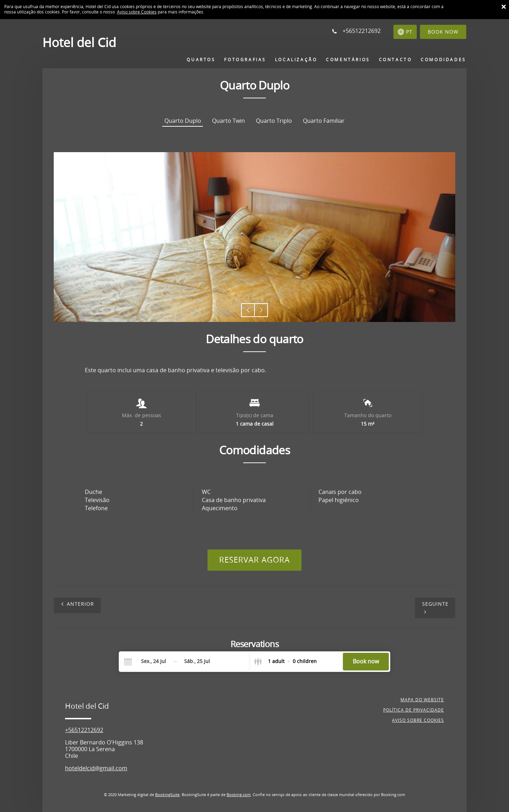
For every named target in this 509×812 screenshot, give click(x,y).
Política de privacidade (414, 710)
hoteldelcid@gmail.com (96, 768)
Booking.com (239, 795)
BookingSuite (167, 795)
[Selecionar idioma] (405, 32)
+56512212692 (84, 730)
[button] (248, 310)
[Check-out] (197, 662)
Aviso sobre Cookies (137, 12)
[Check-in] (148, 662)
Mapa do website (422, 700)
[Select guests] (285, 662)
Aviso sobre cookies (418, 720)
